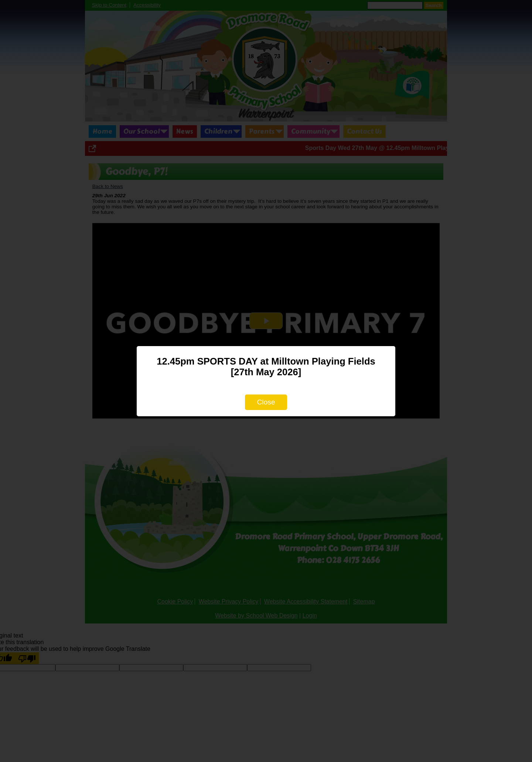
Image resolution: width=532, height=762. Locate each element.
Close (266, 402)
